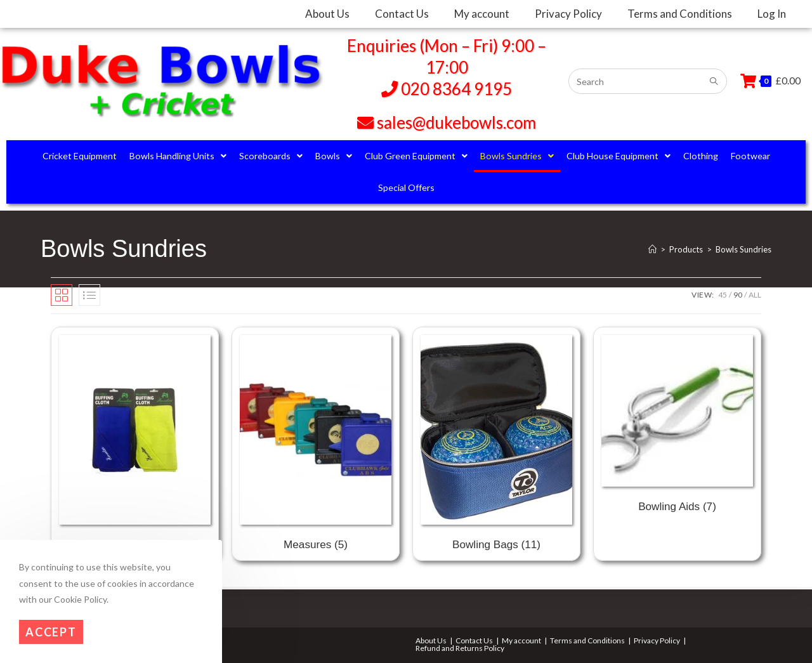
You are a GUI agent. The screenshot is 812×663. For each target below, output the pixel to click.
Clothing (701, 156)
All (755, 295)
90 (738, 295)
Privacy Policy (657, 640)
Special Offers (406, 187)
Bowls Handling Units (178, 156)
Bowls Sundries (517, 156)
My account (521, 640)
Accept (51, 632)
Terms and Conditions (587, 640)
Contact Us (474, 640)
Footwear (750, 156)
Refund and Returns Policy (460, 648)
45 (723, 295)
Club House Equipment (619, 156)
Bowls (334, 156)
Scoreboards (271, 156)
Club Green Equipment (416, 156)
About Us (431, 640)
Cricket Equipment (80, 156)
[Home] (652, 249)
